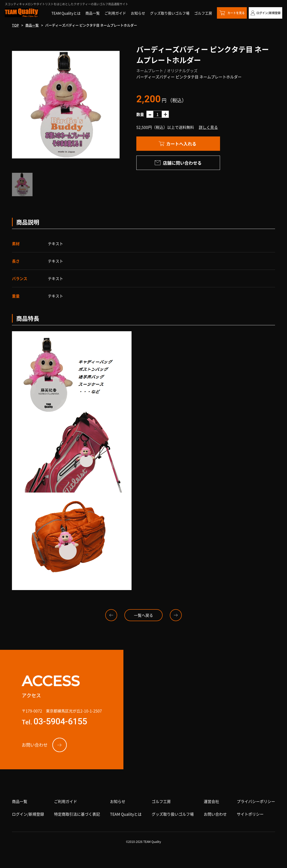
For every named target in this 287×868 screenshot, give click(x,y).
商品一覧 (32, 25)
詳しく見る (208, 127)
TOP (15, 25)
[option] (66, 105)
